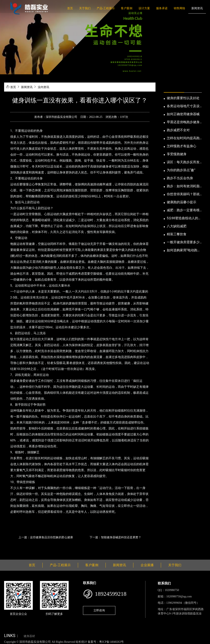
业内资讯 (43, 87)
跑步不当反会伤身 (180, 178)
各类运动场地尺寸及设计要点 (183, 106)
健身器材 (29, 636)
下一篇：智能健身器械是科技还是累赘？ (115, 537)
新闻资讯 (197, 8)
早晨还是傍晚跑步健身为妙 (183, 122)
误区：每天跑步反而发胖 (183, 162)
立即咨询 (99, 610)
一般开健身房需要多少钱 (183, 242)
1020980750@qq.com (179, 596)
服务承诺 (162, 8)
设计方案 (144, 8)
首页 (70, 8)
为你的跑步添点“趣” (181, 170)
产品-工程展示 (106, 8)
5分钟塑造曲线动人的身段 (184, 218)
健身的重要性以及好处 (183, 98)
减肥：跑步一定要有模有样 (183, 210)
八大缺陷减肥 (177, 226)
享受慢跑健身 (177, 154)
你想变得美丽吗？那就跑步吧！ (183, 194)
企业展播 (147, 565)
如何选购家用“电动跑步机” (184, 250)
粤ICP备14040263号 (111, 642)
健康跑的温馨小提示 (182, 202)
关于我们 (85, 8)
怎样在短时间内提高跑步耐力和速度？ (183, 138)
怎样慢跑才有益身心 (182, 146)
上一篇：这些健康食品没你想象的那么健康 (46, 537)
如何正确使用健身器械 (183, 114)
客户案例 (127, 8)
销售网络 (179, 8)
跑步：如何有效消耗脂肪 (183, 186)
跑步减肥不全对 (178, 130)
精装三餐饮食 (177, 234)
